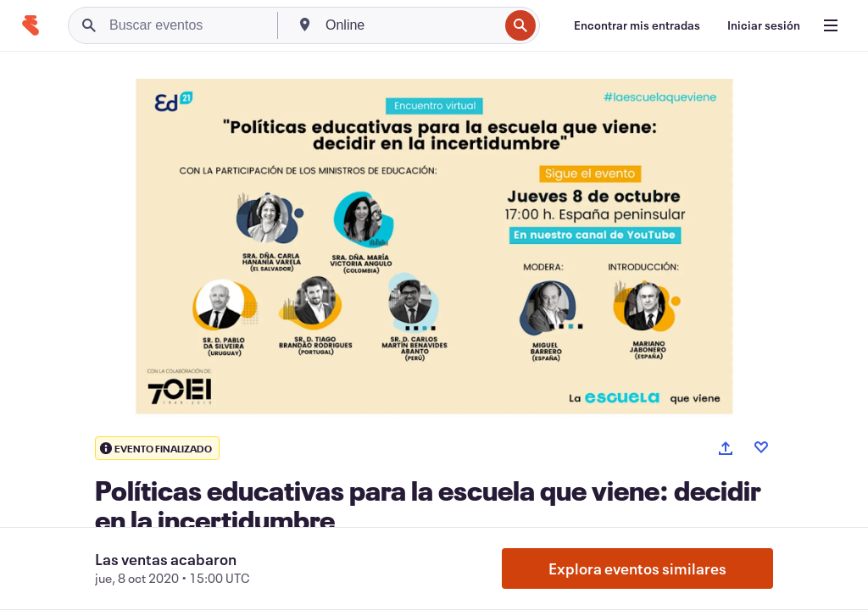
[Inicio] (31, 25)
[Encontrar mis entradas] (637, 25)
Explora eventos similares (637, 568)
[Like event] (761, 447)
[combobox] (410, 25)
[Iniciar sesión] (764, 25)
